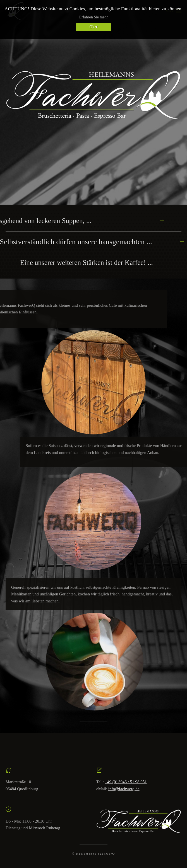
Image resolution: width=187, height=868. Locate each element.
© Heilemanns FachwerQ (93, 854)
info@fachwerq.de (124, 789)
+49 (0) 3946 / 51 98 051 (126, 782)
